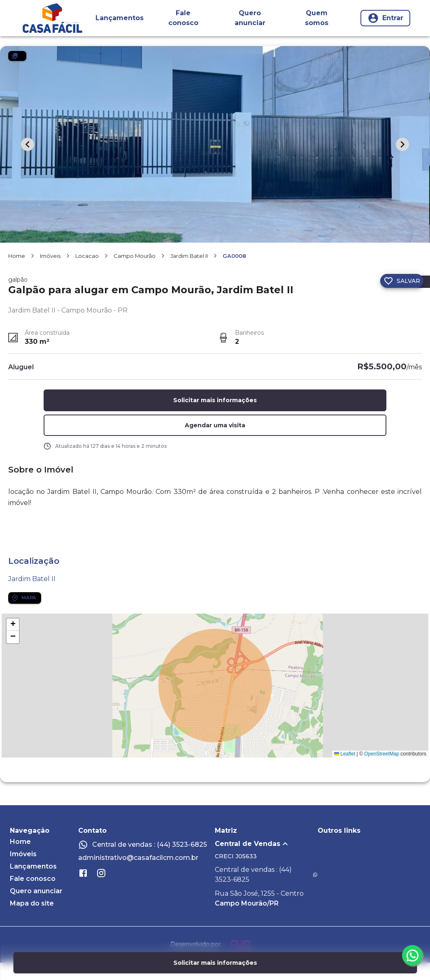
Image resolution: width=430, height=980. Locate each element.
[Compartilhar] (364, 298)
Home (17, 273)
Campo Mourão (135, 273)
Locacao (87, 273)
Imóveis (50, 273)
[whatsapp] (412, 955)
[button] (215, 443)
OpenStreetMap (382, 771)
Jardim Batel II (189, 273)
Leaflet (345, 771)
